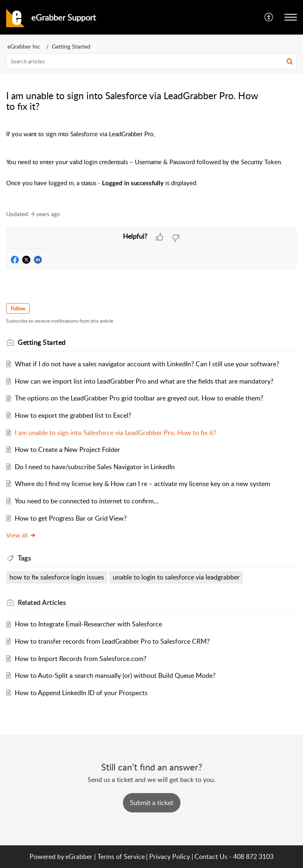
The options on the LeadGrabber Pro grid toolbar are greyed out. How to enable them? (139, 398)
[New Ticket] (152, 803)
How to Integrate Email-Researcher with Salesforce (88, 624)
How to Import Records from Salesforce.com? (81, 659)
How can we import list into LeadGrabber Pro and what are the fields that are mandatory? (144, 381)
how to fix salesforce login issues (57, 577)
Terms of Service (121, 856)
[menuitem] (269, 17)
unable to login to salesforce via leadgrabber (176, 577)
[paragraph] (151, 164)
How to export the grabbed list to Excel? (73, 415)
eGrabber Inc (24, 46)
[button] (269, 17)
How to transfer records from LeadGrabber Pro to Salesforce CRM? (112, 641)
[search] (151, 61)
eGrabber (79, 856)
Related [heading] (42, 603)
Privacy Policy (170, 856)
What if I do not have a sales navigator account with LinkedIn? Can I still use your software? (147, 364)
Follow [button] (18, 308)
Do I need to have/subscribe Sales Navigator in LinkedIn (95, 467)
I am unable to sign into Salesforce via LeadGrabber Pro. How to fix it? (116, 433)
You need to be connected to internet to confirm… (87, 501)
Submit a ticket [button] (152, 803)
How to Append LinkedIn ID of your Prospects (81, 693)
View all (21, 535)
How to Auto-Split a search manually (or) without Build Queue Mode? (115, 675)
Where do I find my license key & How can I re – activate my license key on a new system (142, 484)
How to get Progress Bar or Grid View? (71, 518)
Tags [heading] (24, 558)
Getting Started (71, 46)
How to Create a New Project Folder (67, 449)
